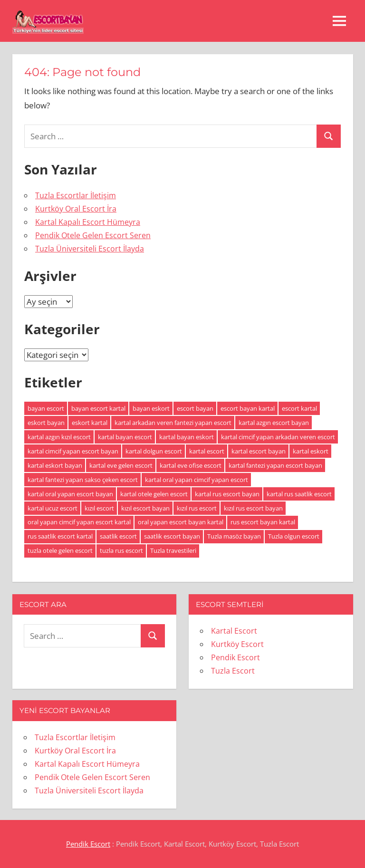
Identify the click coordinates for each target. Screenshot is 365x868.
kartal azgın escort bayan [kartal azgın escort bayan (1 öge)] (274, 423)
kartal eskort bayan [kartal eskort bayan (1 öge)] (55, 465)
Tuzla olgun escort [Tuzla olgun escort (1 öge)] (294, 536)
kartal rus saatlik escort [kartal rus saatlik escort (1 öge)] (299, 494)
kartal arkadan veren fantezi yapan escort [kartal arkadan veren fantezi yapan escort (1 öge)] (173, 423)
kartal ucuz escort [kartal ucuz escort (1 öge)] (53, 508)
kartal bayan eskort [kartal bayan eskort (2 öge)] (187, 437)
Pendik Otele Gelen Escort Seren (93, 235)
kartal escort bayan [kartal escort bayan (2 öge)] (259, 451)
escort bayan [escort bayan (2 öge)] (195, 408)
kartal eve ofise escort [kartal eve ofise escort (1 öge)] (191, 465)
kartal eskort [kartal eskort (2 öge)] (311, 451)
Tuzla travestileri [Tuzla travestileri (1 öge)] (173, 550)
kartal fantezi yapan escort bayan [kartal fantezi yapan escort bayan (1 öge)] (275, 465)
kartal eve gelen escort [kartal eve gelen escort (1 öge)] (121, 465)
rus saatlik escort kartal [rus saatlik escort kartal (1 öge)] (60, 536)
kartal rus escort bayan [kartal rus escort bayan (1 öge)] (227, 494)
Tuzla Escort (233, 671)
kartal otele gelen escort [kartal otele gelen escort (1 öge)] (154, 494)
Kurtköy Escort (237, 644)
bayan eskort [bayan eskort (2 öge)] (151, 408)
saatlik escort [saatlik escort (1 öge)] (118, 536)
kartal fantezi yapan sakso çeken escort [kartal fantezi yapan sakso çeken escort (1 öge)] (83, 480)
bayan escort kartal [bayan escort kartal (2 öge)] (98, 408)
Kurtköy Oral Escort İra (76, 209)
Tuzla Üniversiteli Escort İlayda (90, 249)
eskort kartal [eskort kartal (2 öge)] (90, 423)
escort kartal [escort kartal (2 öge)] (299, 408)
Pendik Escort (235, 657)
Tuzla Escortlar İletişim (76, 195)
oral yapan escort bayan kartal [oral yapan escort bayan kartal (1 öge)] (181, 522)
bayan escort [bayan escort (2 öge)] (46, 408)
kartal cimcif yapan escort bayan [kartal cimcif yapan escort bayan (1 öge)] (73, 451)
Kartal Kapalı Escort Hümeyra (88, 222)
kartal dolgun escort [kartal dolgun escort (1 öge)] (154, 451)
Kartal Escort (234, 631)
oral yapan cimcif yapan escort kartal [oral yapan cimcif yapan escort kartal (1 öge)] (79, 522)
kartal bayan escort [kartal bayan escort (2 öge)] (125, 437)
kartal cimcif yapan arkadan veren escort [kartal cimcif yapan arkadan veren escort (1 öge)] (278, 437)
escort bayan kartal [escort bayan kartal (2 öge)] (248, 408)
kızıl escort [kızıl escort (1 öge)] (99, 508)
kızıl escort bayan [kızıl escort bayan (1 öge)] (145, 508)
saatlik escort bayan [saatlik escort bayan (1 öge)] (172, 536)
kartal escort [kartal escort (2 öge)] (207, 451)
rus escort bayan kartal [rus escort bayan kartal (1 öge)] (263, 522)
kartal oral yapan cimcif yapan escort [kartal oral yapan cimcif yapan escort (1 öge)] (197, 480)
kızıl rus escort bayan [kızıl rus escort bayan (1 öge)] (253, 508)
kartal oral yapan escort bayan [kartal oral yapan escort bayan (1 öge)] (70, 494)
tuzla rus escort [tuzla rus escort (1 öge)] (121, 550)
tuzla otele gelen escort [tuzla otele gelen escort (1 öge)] (60, 550)
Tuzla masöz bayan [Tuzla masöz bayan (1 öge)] (234, 536)
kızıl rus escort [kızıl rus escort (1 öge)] (197, 508)
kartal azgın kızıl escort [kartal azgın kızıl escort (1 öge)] (59, 437)
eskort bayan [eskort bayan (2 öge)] (46, 423)
